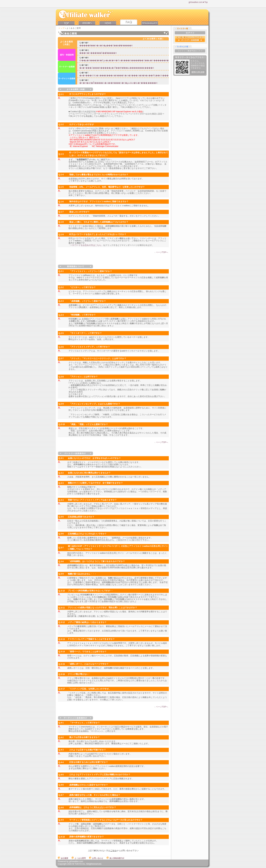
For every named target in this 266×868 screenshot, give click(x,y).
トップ (61, 28)
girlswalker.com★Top (198, 2)
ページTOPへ (162, 252)
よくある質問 (79, 858)
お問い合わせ (96, 858)
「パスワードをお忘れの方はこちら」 (86, 245)
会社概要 (63, 858)
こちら (158, 681)
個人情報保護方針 (115, 858)
